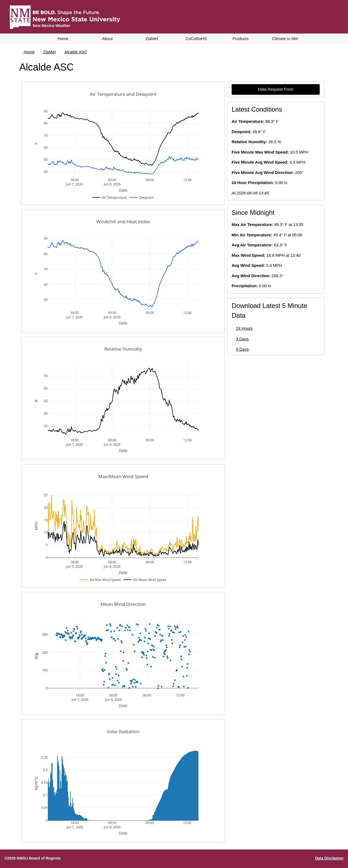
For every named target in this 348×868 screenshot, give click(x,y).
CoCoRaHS (196, 39)
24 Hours (244, 328)
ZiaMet (152, 39)
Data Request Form (276, 89)
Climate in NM (285, 39)
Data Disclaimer (329, 858)
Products (240, 39)
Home (63, 39)
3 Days (242, 339)
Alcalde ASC (76, 52)
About (107, 39)
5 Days (242, 349)
